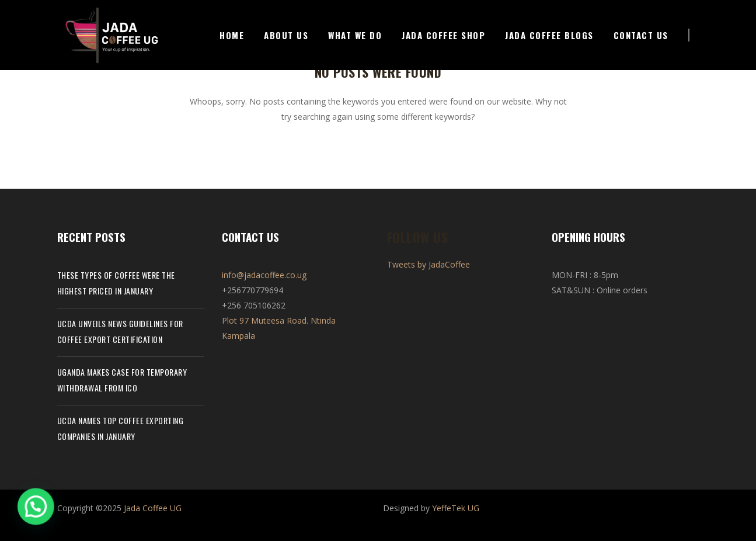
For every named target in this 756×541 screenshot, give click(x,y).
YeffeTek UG (456, 508)
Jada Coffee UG (153, 508)
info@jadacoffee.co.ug (264, 275)
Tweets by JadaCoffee (428, 264)
